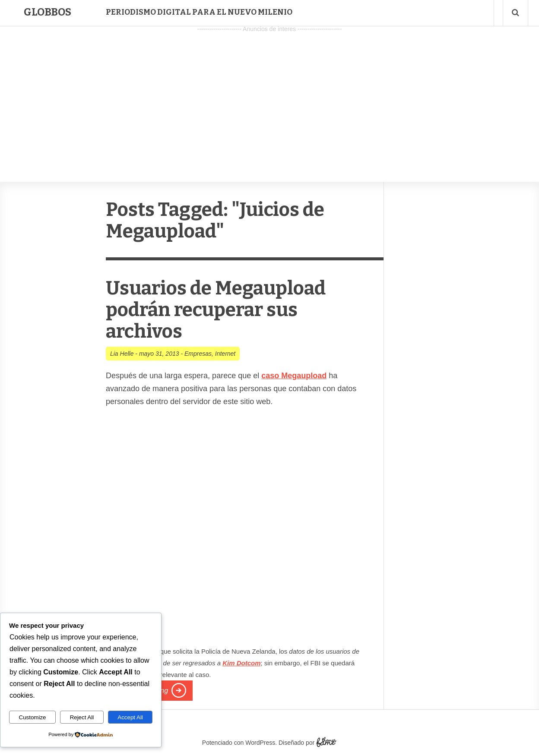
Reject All (82, 717)
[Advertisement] (269, 95)
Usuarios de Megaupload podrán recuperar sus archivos (216, 310)
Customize (33, 717)
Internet (225, 354)
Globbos (48, 12)
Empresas (198, 354)
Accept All (130, 717)
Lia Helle (122, 354)
